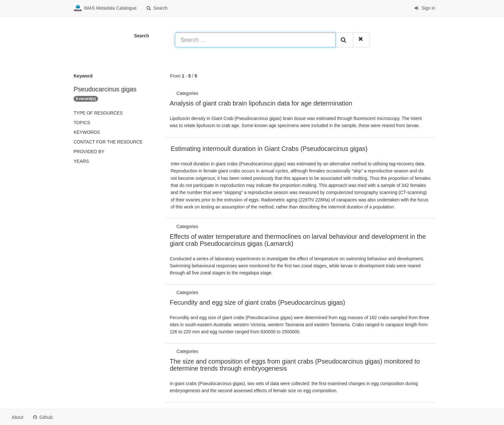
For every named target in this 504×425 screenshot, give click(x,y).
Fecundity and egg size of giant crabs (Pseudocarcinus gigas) (257, 302)
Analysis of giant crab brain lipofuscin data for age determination (261, 103)
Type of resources (98, 113)
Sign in (425, 8)
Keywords (87, 132)
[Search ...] (255, 40)
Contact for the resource (108, 142)
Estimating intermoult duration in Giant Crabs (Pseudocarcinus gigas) (269, 149)
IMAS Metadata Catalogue (105, 8)
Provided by (89, 152)
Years (81, 161)
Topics (82, 123)
